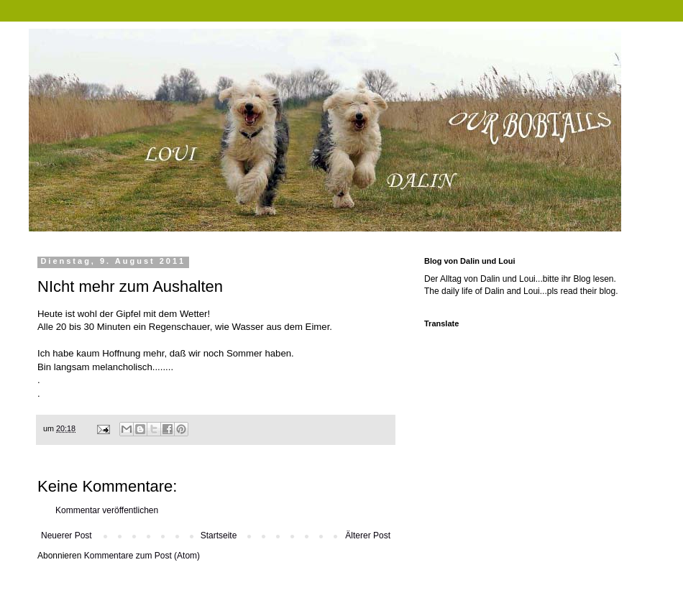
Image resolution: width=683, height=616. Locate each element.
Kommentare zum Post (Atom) (142, 556)
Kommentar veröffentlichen (107, 510)
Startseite (219, 535)
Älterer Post (368, 535)
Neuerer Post (67, 535)
